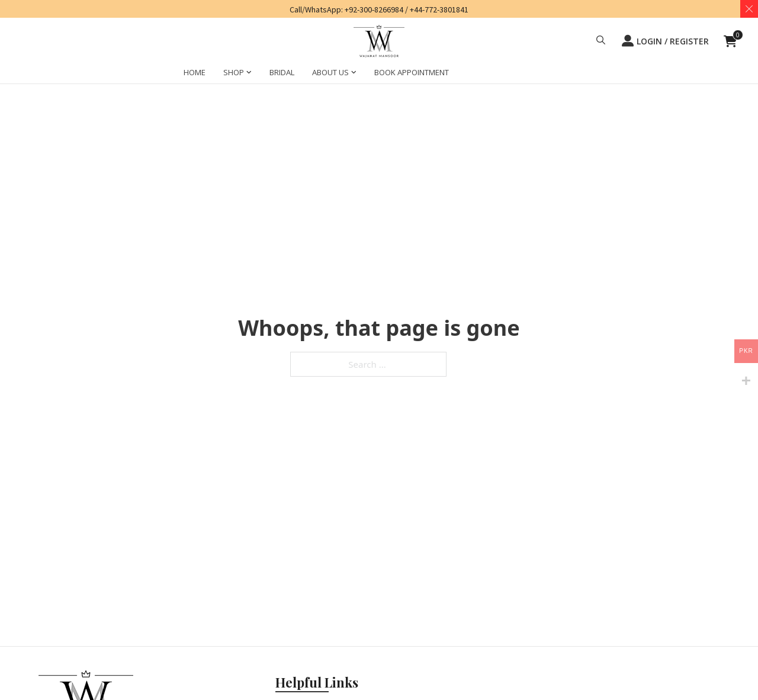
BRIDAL (282, 72)
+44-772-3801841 (439, 9)
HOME (195, 72)
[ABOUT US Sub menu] (354, 74)
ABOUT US (330, 72)
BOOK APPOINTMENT (412, 72)
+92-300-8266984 (374, 9)
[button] (601, 41)
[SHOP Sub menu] (249, 74)
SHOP (234, 72)
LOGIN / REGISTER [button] (665, 41)
